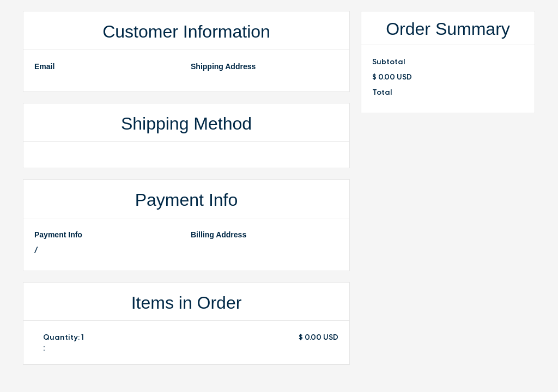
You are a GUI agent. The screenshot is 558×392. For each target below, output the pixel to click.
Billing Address (219, 235)
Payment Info (58, 235)
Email (44, 66)
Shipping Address (223, 66)
